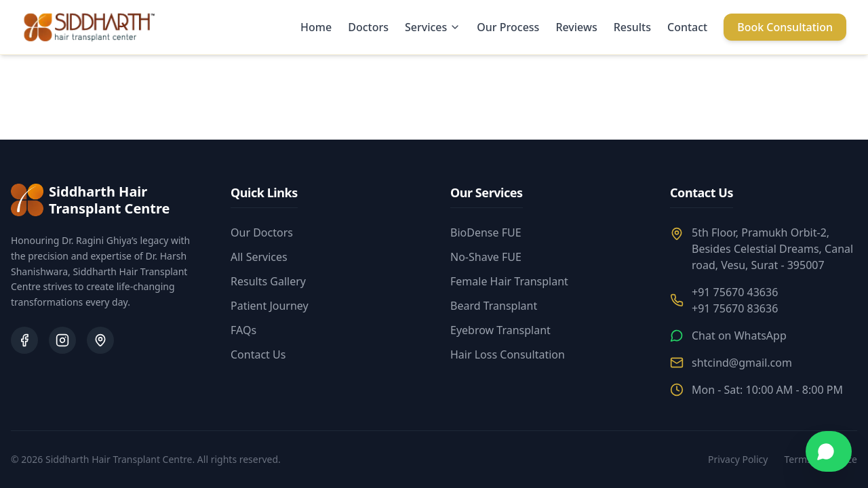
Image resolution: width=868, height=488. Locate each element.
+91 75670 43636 (735, 292)
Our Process (508, 27)
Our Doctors (262, 232)
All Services (259, 257)
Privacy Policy (738, 459)
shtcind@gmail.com (742, 363)
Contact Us (258, 354)
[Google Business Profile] (100, 340)
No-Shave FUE (486, 257)
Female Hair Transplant (509, 281)
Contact (687, 27)
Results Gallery (268, 281)
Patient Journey (270, 306)
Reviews (576, 27)
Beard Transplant (494, 306)
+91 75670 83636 (735, 308)
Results (632, 27)
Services (433, 27)
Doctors (368, 27)
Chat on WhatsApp (739, 335)
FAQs (243, 330)
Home (316, 27)
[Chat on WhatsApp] (829, 451)
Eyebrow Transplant (500, 330)
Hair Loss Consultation (508, 354)
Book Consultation (785, 27)
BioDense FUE (486, 232)
